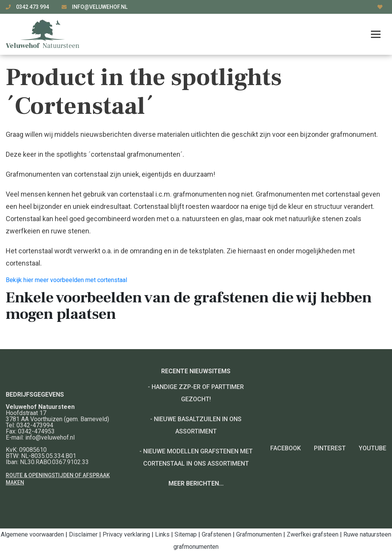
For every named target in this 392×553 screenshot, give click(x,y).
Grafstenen (216, 534)
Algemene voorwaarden (32, 534)
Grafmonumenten (259, 534)
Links (162, 534)
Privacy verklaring (126, 534)
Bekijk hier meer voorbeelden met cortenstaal (66, 280)
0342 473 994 (33, 7)
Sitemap (186, 534)
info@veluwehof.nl (100, 7)
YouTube (372, 448)
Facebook (286, 448)
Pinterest (330, 448)
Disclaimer (83, 534)
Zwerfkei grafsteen (313, 534)
